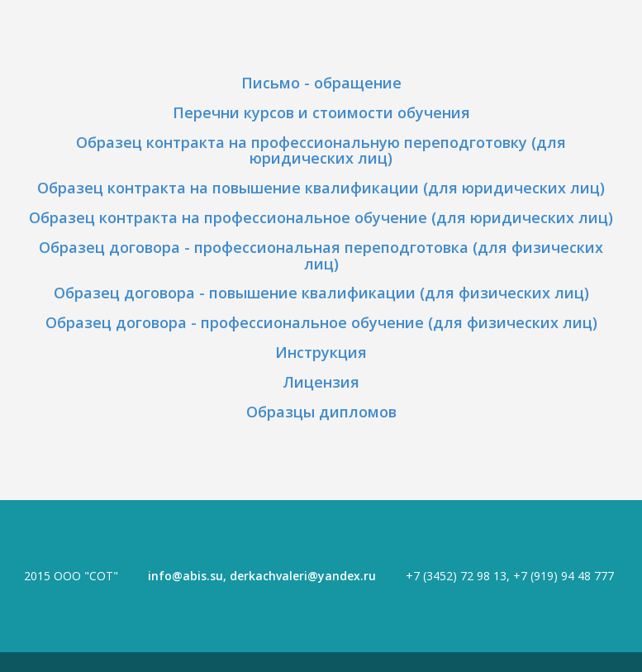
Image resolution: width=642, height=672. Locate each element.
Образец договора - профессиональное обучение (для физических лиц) (321, 322)
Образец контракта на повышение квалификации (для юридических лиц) (321, 188)
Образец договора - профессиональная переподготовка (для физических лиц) (321, 255)
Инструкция (321, 352)
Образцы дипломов (321, 412)
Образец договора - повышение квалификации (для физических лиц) (321, 293)
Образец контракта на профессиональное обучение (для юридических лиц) (321, 217)
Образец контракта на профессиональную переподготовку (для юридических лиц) (321, 150)
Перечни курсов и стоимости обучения (321, 112)
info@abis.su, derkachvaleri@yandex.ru (262, 576)
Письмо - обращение (321, 83)
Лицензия (321, 382)
